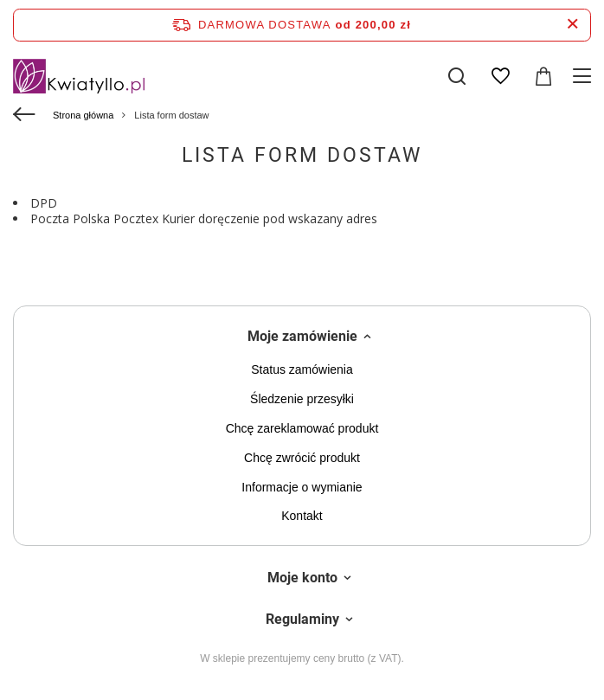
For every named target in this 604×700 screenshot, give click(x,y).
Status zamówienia (302, 369)
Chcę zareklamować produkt (302, 428)
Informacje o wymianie (302, 487)
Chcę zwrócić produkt (302, 458)
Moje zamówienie (302, 336)
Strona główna (83, 115)
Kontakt (302, 516)
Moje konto (302, 578)
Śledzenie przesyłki (302, 399)
